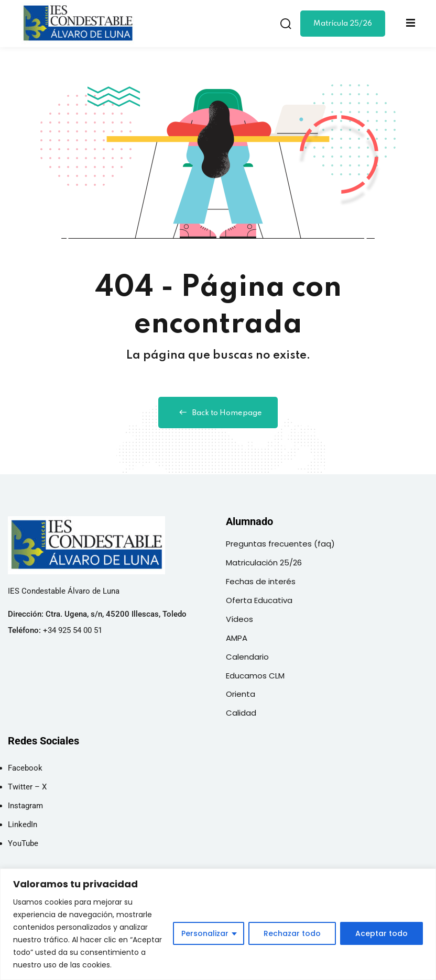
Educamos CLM (255, 676)
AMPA (237, 638)
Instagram (25, 806)
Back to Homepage (218, 412)
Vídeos (239, 619)
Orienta (241, 694)
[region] (218, 924)
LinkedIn (23, 825)
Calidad (241, 713)
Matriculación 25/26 (264, 563)
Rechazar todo (292, 933)
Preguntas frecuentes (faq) (280, 544)
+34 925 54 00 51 (73, 630)
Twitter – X (27, 787)
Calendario (247, 657)
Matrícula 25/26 (343, 24)
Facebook (25, 768)
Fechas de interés (261, 581)
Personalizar (205, 933)
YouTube (23, 843)
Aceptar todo (381, 933)
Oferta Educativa (259, 600)
